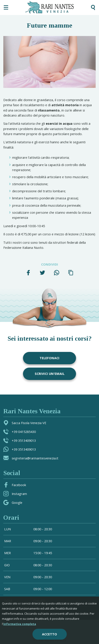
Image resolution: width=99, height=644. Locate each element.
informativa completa (20, 624)
